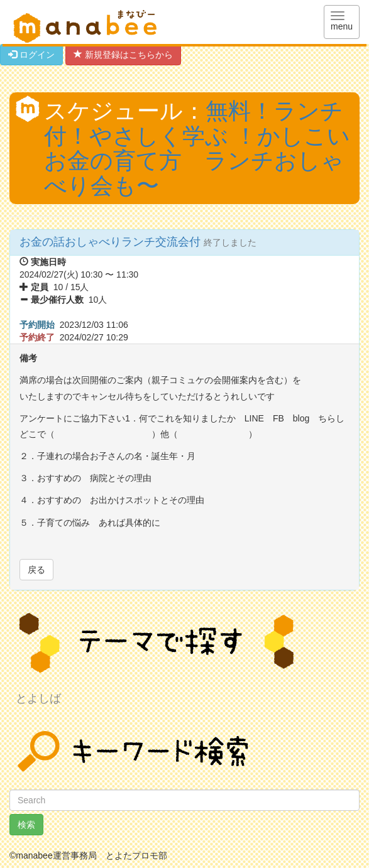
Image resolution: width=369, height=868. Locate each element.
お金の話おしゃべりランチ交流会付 (112, 242)
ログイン (31, 55)
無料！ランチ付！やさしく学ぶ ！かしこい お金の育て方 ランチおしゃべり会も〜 (197, 148)
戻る (36, 570)
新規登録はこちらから (123, 55)
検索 (26, 825)
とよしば (38, 698)
